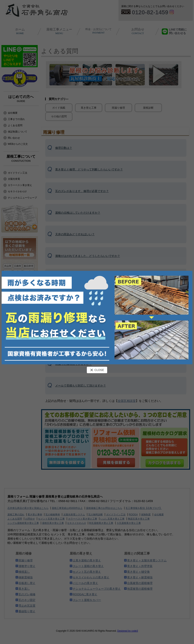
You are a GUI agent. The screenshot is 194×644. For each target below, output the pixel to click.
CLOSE (97, 370)
